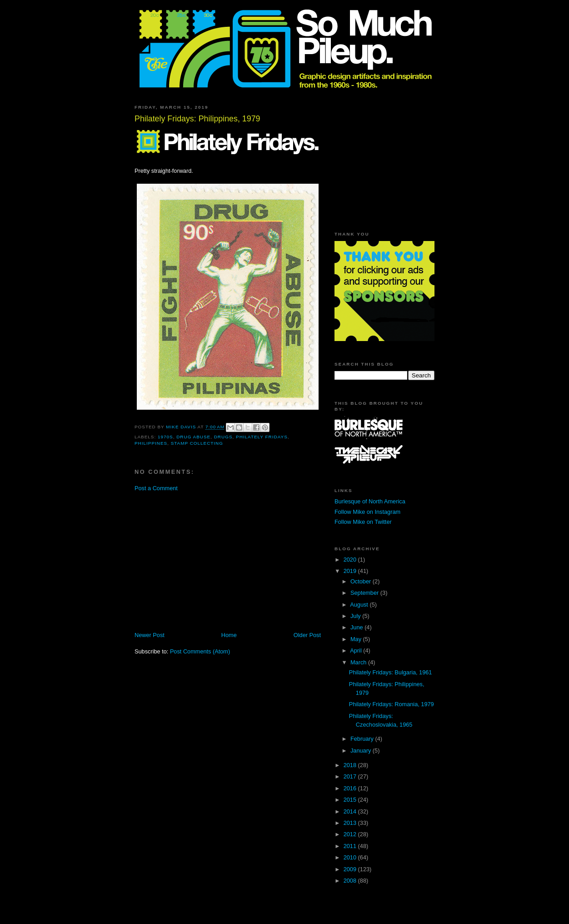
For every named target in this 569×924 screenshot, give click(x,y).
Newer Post (150, 635)
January (362, 751)
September (365, 593)
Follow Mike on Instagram (367, 512)
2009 (351, 869)
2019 (351, 571)
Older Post (307, 635)
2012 (351, 834)
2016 (351, 788)
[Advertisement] (211, 561)
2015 (351, 800)
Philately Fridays (262, 437)
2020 (351, 560)
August (360, 605)
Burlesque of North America (370, 501)
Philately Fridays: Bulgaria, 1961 (391, 672)
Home (229, 635)
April (357, 650)
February (363, 739)
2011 (351, 846)
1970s (165, 437)
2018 (351, 765)
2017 (351, 776)
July (356, 616)
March (359, 662)
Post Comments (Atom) (200, 651)
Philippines (151, 443)
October (362, 581)
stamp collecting (197, 443)
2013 (351, 823)
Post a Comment (156, 488)
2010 (351, 857)
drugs (223, 437)
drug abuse (193, 437)
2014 (351, 811)
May (357, 639)
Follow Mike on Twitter (363, 522)
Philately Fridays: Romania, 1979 (392, 704)
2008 (351, 881)
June (357, 627)
